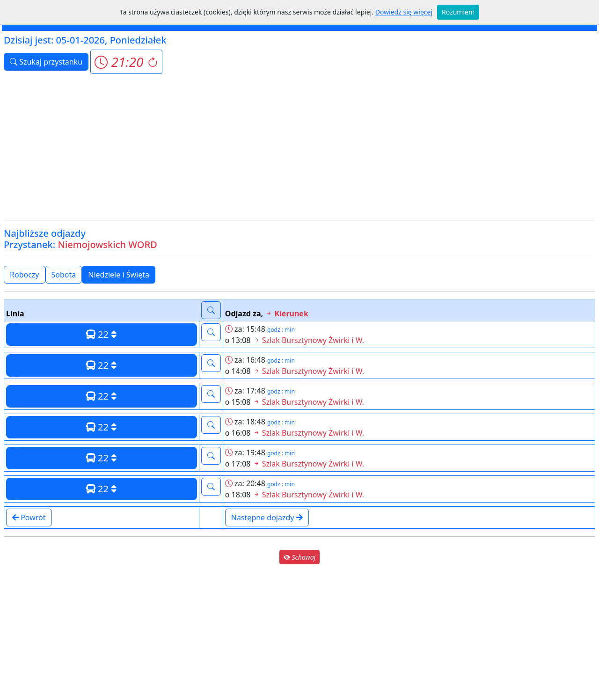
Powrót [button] (29, 518)
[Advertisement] (299, 147)
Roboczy (25, 275)
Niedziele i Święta (119, 275)
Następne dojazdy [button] (267, 518)
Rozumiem (458, 12)
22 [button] (102, 334)
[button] (126, 62)
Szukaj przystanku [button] (46, 62)
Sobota (64, 275)
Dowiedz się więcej (404, 12)
